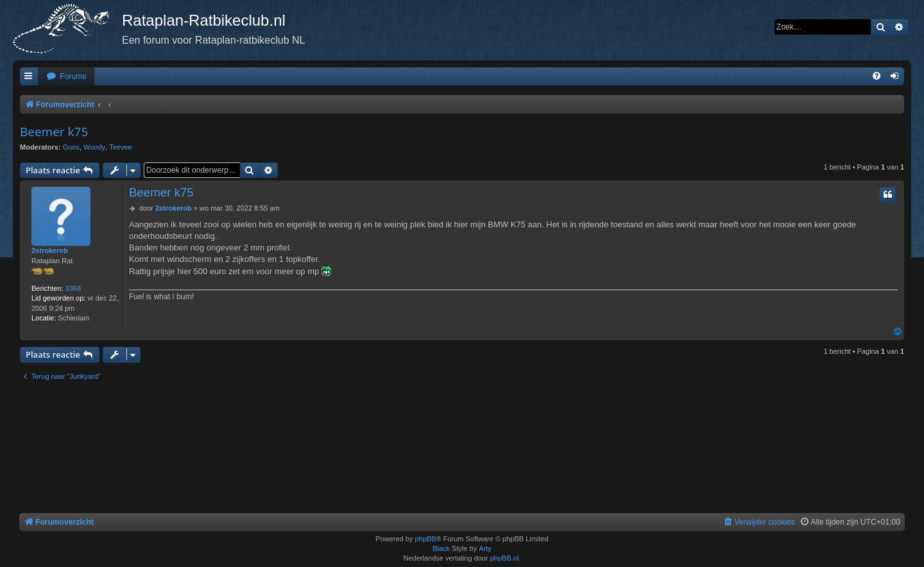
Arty (485, 548)
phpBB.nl (505, 558)
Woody (94, 147)
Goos (71, 147)
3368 (73, 288)
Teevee (120, 147)
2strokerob (50, 250)
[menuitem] (66, 77)
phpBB (425, 539)
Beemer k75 (54, 132)
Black (441, 548)
